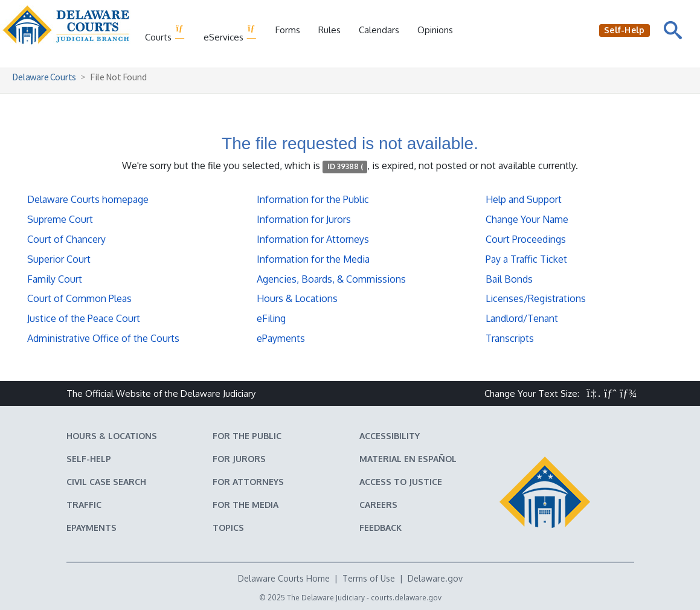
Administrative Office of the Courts (103, 338)
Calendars (379, 30)
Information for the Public (313, 199)
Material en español (408, 459)
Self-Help (89, 459)
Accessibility (390, 436)
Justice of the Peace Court (84, 318)
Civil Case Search (106, 482)
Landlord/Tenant (522, 318)
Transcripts (510, 338)
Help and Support (524, 199)
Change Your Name (527, 219)
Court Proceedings (526, 239)
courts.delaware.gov (406, 598)
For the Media (246, 505)
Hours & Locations (297, 298)
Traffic (84, 505)
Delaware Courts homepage (88, 199)
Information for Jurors (304, 219)
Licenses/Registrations (536, 298)
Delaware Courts (44, 77)
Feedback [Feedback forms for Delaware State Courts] (381, 528)
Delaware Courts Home (284, 578)
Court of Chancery (66, 239)
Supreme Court (60, 219)
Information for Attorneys (313, 239)
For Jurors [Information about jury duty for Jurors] (239, 459)
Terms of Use (369, 578)
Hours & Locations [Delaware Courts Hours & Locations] (112, 436)
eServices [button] (230, 34)
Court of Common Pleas (79, 298)
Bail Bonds (509, 279)
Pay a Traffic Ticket (526, 259)
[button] (593, 393)
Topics (228, 528)
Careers (378, 505)
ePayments (281, 338)
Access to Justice (401, 482)
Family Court (55, 279)
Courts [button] (165, 34)
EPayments (92, 528)
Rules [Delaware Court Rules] (329, 30)
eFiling (271, 318)
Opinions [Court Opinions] (435, 30)
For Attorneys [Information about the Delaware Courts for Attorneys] (248, 482)
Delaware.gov (435, 578)
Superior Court (59, 259)
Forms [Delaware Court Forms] (288, 30)
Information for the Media (313, 259)
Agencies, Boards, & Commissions (331, 279)
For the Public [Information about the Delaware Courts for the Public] (247, 436)
